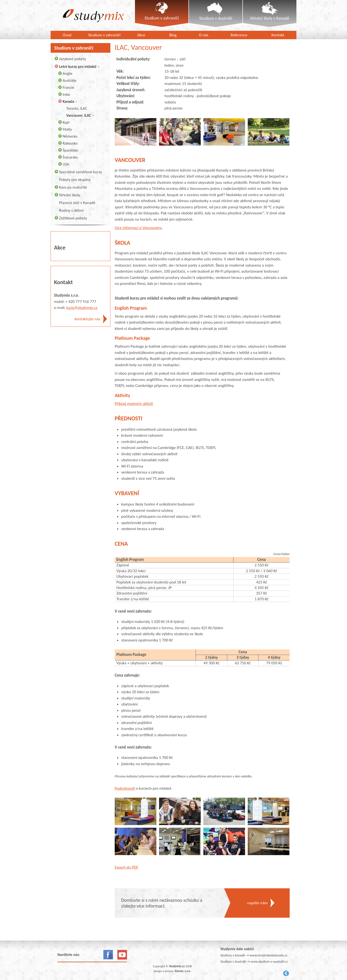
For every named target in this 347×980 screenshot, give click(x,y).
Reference (239, 35)
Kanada (68, 101)
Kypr (66, 122)
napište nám (257, 903)
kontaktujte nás (87, 319)
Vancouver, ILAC (79, 115)
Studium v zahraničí (104, 35)
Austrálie (70, 80)
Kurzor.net (286, 973)
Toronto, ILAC (77, 108)
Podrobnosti (125, 788)
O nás (204, 35)
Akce (141, 35)
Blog (173, 35)
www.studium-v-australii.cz (269, 962)
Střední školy (70, 195)
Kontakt (278, 35)
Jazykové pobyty (73, 59)
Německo (70, 136)
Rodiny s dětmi (71, 210)
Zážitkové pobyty (73, 218)
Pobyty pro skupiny (75, 180)
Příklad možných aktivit (134, 404)
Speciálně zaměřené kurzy (80, 172)
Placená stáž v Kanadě (77, 203)
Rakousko (70, 143)
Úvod (67, 35)
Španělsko (70, 150)
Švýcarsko (70, 157)
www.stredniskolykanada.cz (269, 955)
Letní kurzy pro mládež (78, 67)
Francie (68, 87)
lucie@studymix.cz (82, 308)
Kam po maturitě (73, 187)
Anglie (68, 74)
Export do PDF (127, 867)
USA (66, 164)
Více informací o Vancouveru (138, 228)
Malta (67, 129)
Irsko (66, 94)
